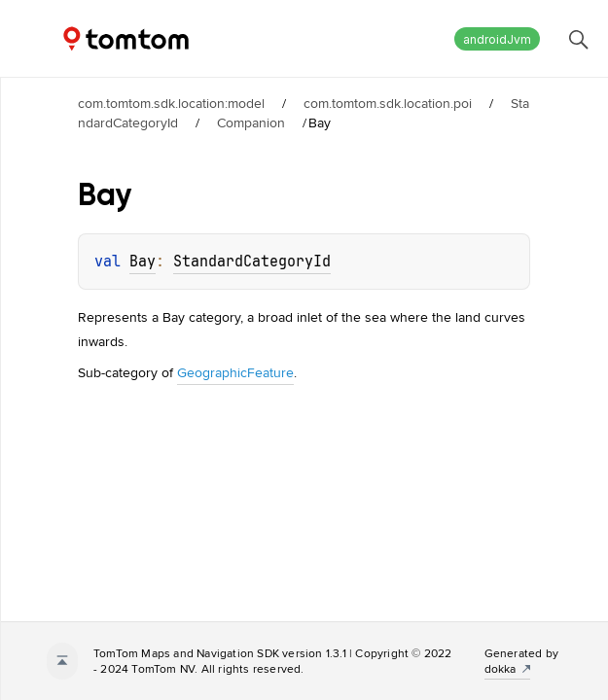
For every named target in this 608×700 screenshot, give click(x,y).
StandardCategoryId (252, 262)
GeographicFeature (235, 372)
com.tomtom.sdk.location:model (171, 103)
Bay (143, 262)
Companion (251, 122)
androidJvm (497, 39)
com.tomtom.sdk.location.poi (388, 103)
